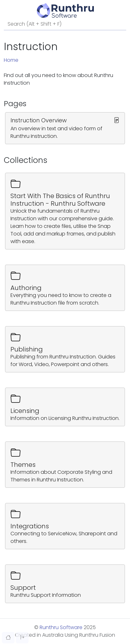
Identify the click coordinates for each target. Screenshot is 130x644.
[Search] (65, 24)
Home (11, 60)
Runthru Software (61, 627)
